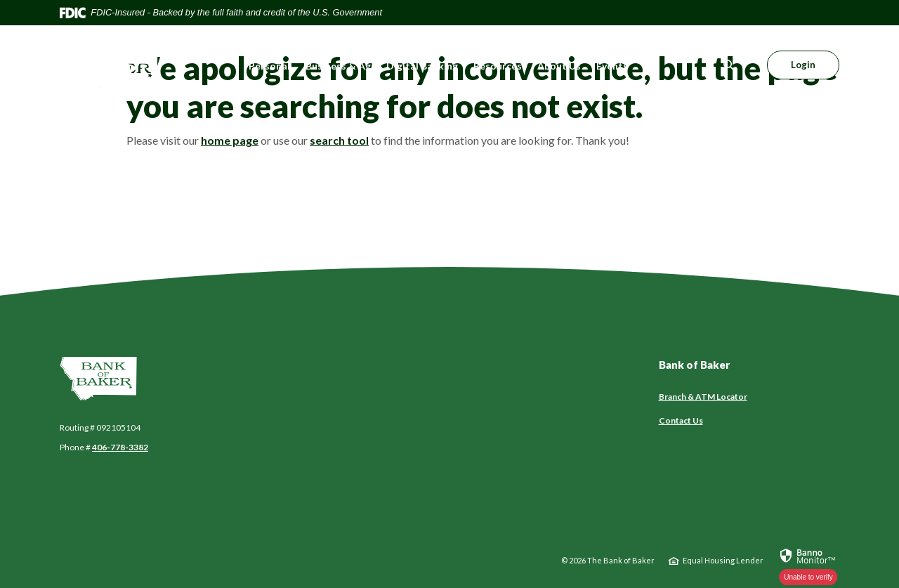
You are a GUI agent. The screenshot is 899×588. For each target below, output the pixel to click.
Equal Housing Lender (723, 560)
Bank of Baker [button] (694, 365)
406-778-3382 (120, 447)
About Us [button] (559, 66)
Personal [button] (269, 66)
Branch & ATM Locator (703, 397)
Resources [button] (498, 66)
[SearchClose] (729, 65)
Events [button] (612, 66)
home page (230, 140)
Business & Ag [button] (338, 66)
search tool (339, 140)
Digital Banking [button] (422, 66)
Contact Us (681, 420)
